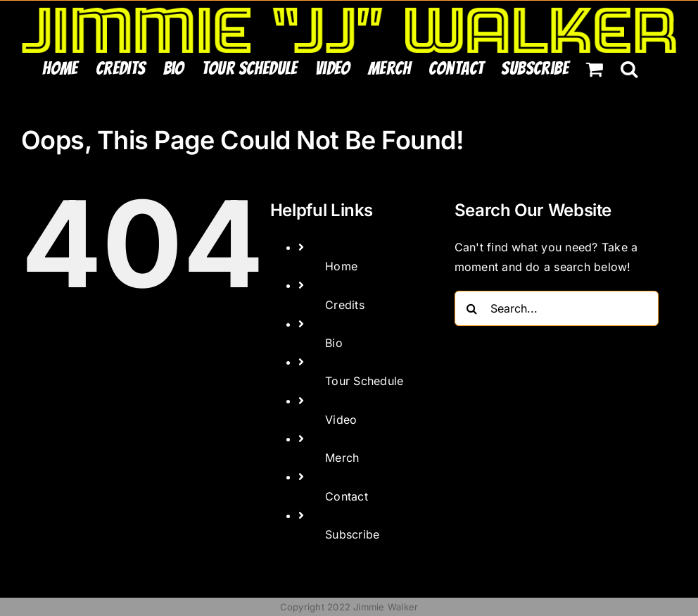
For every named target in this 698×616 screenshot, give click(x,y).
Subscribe (352, 534)
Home (341, 266)
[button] (629, 68)
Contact (347, 496)
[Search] (472, 308)
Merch (342, 458)
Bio (334, 343)
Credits (345, 305)
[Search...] (557, 308)
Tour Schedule (364, 381)
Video (341, 420)
